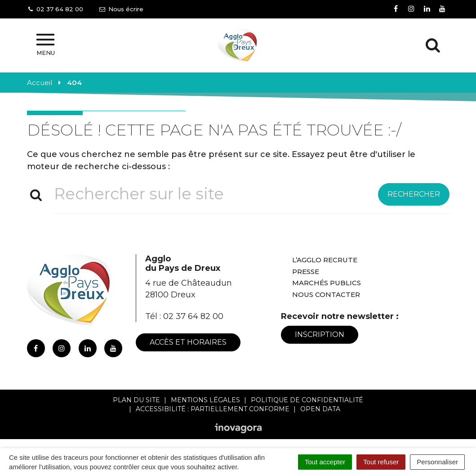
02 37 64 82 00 (193, 316)
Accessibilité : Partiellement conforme (213, 409)
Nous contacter (326, 294)
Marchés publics (327, 283)
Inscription (320, 335)
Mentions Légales (205, 400)
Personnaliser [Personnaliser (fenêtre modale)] (437, 462)
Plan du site (136, 400)
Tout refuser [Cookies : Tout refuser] (381, 462)
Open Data (320, 409)
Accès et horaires (188, 342)
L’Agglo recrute (325, 260)
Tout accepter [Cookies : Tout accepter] (325, 462)
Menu (46, 45)
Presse (306, 272)
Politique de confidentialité (307, 400)
